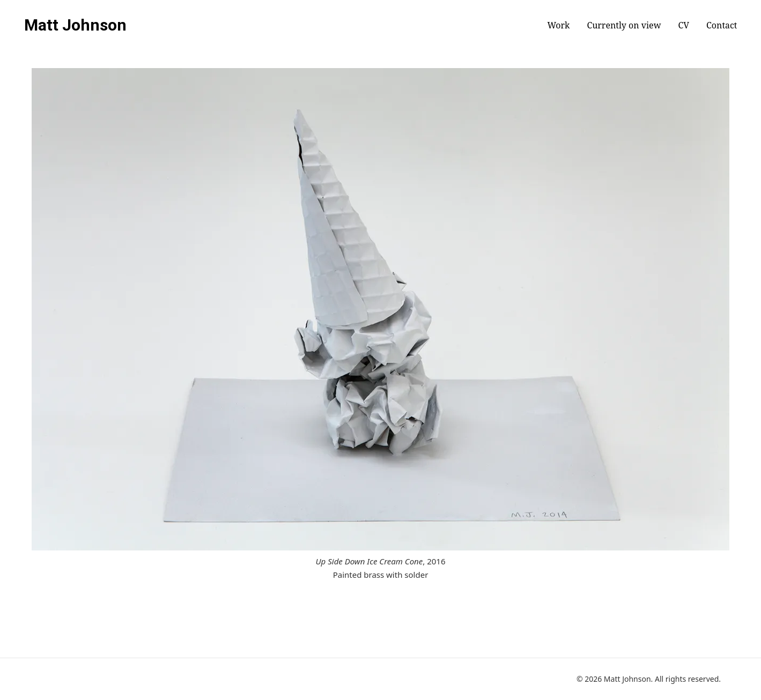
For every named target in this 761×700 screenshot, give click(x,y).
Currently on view (624, 25)
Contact (722, 25)
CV (684, 25)
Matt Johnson (75, 25)
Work (558, 25)
